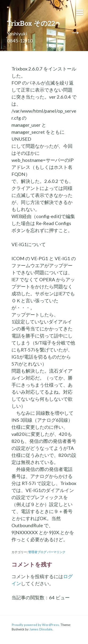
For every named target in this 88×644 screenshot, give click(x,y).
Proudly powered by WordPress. (36, 625)
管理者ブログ (37, 552)
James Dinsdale (41, 629)
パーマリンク (56, 552)
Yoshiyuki (17, 33)
